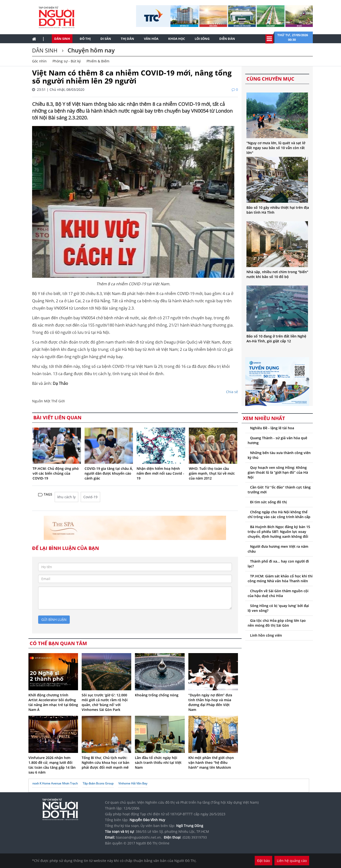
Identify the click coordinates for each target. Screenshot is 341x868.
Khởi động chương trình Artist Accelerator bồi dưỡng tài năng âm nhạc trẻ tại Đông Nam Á (53, 702)
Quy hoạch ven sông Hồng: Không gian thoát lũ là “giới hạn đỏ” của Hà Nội (278, 472)
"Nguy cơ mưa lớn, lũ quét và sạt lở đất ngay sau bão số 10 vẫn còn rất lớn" (276, 148)
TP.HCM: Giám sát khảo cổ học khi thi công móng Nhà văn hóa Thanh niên (280, 578)
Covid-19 (90, 497)
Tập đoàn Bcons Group (98, 783)
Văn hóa (151, 39)
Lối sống (202, 39)
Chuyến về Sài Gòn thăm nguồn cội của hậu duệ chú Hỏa (278, 593)
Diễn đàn (227, 39)
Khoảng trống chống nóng (157, 695)
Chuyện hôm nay (90, 50)
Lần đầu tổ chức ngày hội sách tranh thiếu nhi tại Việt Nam (158, 763)
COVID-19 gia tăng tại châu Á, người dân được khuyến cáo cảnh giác (109, 473)
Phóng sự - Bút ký (67, 61)
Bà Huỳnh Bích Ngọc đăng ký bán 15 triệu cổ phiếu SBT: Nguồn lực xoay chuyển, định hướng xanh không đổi (279, 532)
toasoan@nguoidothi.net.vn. (139, 837)
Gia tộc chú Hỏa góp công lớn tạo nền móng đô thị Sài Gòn (277, 623)
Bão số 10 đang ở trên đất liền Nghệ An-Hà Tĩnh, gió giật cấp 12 (276, 339)
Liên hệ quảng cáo (292, 861)
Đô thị (85, 39)
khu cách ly (66, 497)
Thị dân (127, 39)
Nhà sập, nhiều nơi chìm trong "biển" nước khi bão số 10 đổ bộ (277, 274)
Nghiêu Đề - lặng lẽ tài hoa (272, 428)
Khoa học (177, 39)
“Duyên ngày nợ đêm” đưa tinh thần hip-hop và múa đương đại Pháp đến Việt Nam (210, 702)
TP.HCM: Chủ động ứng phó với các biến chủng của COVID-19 (56, 473)
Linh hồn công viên (266, 635)
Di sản (106, 39)
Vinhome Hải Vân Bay (133, 783)
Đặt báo (263, 861)
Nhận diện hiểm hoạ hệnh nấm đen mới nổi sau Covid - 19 (160, 473)
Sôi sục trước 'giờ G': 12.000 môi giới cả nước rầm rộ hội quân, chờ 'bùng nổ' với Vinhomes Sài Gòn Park (105, 702)
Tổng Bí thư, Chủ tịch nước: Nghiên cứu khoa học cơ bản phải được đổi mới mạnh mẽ (105, 763)
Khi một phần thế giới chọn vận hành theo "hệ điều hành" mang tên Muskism (211, 763)
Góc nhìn (39, 61)
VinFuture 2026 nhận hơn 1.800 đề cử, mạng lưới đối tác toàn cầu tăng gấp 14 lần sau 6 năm (52, 765)
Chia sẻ (232, 392)
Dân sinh (62, 39)
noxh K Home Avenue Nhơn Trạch (55, 783)
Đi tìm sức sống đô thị (268, 502)
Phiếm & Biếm (98, 61)
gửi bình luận (54, 619)
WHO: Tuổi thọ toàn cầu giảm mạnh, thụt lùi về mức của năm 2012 (212, 473)
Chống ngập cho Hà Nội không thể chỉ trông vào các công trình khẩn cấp (279, 514)
